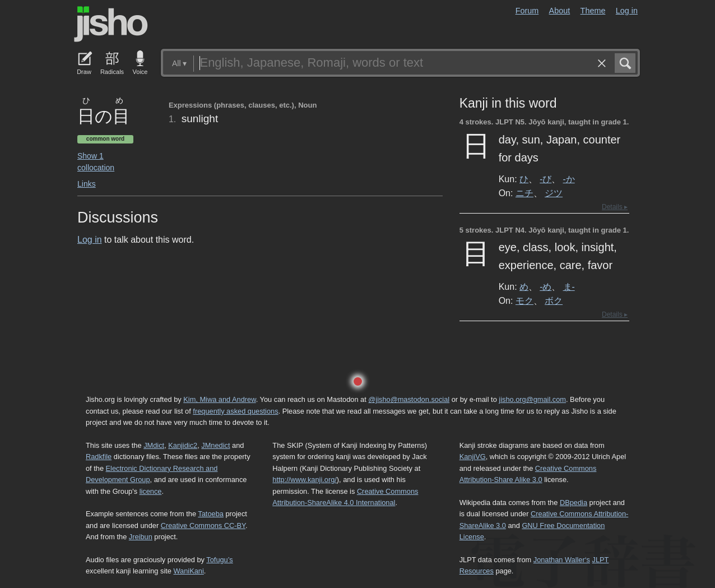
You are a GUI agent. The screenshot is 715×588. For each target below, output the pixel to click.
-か (569, 179)
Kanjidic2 (183, 445)
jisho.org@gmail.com (532, 399)
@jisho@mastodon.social (409, 399)
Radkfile (99, 457)
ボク (554, 300)
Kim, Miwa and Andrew (219, 399)
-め (545, 286)
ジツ (554, 193)
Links (87, 184)
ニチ (524, 193)
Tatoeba (211, 514)
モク (524, 300)
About (560, 11)
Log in (627, 11)
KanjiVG (473, 457)
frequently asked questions (235, 411)
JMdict (154, 445)
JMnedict (215, 445)
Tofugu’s (219, 560)
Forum (527, 11)
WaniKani (189, 571)
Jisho (111, 24)
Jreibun (141, 537)
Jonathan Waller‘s (562, 560)
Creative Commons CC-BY (203, 526)
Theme (593, 11)
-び (545, 179)
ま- (569, 286)
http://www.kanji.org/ (305, 480)
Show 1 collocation (96, 162)
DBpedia (574, 503)
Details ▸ (615, 207)
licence (151, 491)
